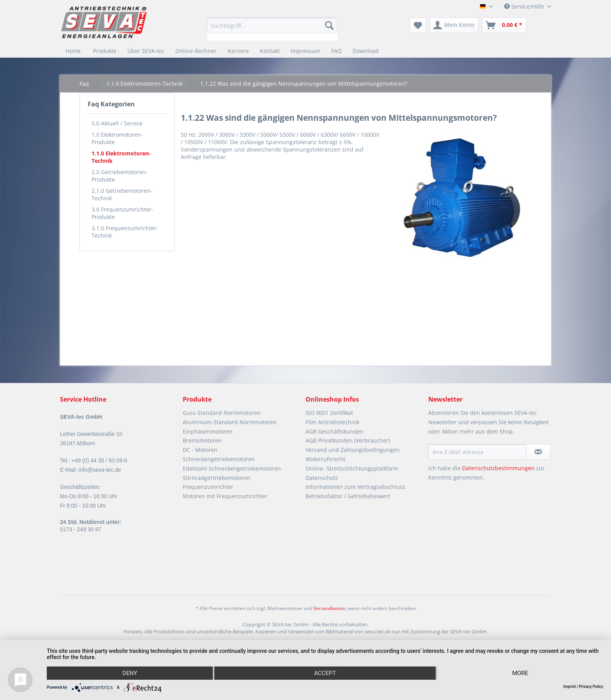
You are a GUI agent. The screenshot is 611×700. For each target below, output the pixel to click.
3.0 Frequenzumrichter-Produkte (123, 213)
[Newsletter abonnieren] (538, 452)
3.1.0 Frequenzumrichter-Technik (125, 232)
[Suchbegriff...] (272, 25)
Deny (130, 673)
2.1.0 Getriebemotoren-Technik (122, 194)
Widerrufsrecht (325, 459)
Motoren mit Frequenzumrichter (225, 496)
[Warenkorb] (504, 25)
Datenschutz (322, 478)
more (520, 673)
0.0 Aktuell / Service (117, 123)
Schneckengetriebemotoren (219, 459)
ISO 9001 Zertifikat (329, 413)
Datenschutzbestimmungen (498, 468)
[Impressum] (305, 51)
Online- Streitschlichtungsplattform (352, 468)
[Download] (366, 51)
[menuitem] (272, 29)
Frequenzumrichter (208, 487)
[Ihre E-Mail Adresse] (477, 452)
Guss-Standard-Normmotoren (222, 413)
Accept (325, 673)
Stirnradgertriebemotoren (217, 478)
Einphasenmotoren (208, 431)
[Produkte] (105, 51)
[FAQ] (336, 51)
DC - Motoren (200, 450)
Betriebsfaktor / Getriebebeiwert (348, 496)
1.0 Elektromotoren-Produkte (117, 138)
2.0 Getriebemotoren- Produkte (120, 176)
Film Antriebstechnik (332, 422)
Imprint (570, 687)
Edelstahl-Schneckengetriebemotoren (232, 468)
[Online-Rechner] (196, 51)
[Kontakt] (270, 51)
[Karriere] (238, 51)
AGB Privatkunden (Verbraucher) (348, 440)
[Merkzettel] (418, 25)
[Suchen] (329, 25)
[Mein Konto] (454, 25)
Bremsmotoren (202, 440)
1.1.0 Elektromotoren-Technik (121, 157)
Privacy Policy (591, 687)
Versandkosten (329, 608)
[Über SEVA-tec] (146, 51)
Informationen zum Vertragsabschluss (355, 487)
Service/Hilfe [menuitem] (525, 6)
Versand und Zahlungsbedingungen (353, 450)
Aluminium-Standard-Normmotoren (230, 422)
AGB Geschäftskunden (335, 431)
